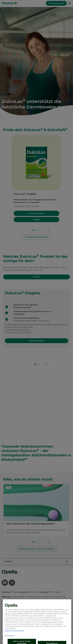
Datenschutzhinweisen (14, 639)
